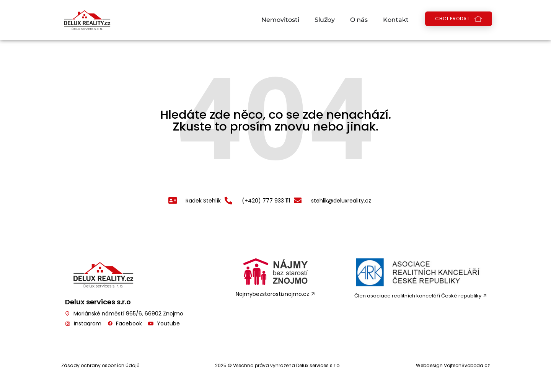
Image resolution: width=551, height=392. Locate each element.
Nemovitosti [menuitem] (280, 20)
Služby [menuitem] (325, 20)
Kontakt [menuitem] (396, 20)
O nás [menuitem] (359, 20)
